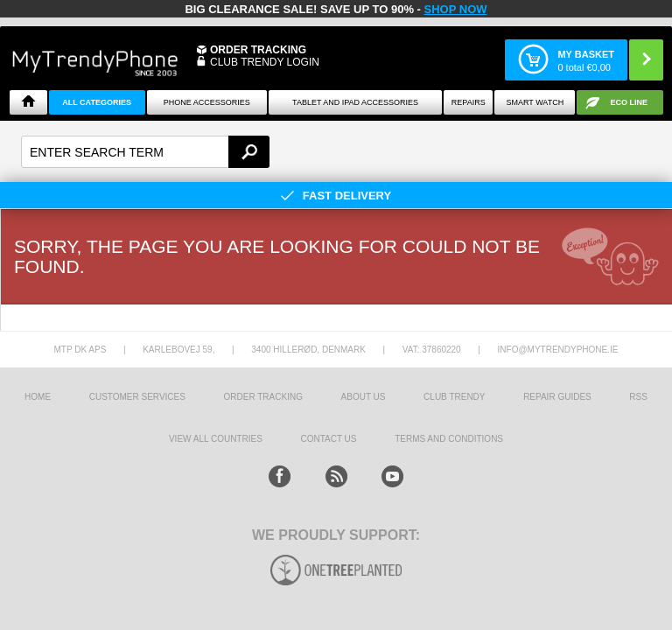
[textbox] (145, 152)
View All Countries (216, 439)
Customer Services (137, 397)
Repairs (469, 102)
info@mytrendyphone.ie (558, 350)
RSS (638, 397)
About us (364, 397)
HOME (38, 397)
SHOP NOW (456, 9)
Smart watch (535, 102)
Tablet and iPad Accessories (355, 102)
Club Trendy (454, 397)
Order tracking (263, 397)
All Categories (97, 102)
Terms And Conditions (449, 439)
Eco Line (629, 102)
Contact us (328, 439)
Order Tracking (258, 50)
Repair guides (557, 397)
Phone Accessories (207, 102)
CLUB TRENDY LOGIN (265, 62)
